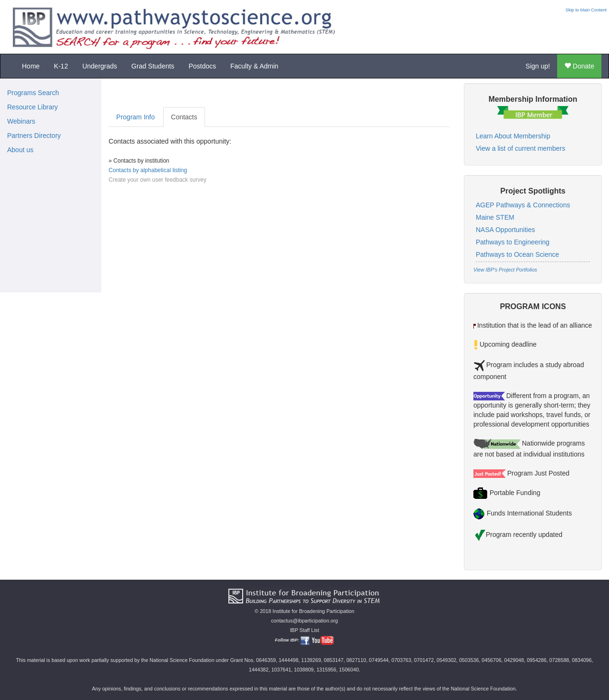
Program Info (135, 117)
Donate (579, 66)
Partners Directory (34, 136)
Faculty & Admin (254, 66)
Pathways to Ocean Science (517, 254)
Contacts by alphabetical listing (148, 170)
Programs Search (33, 93)
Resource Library (33, 107)
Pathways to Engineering (513, 242)
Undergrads (100, 66)
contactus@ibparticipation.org (305, 621)
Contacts (184, 117)
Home (31, 66)
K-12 (61, 66)
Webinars (21, 121)
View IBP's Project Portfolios (505, 270)
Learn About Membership (513, 136)
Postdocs (202, 66)
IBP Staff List (304, 630)
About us (20, 150)
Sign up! (538, 66)
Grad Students (153, 66)
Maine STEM (495, 217)
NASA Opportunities (506, 230)
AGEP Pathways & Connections (523, 205)
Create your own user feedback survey (157, 180)
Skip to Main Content (586, 10)
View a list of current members (521, 148)
